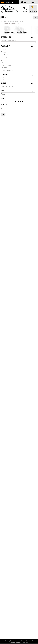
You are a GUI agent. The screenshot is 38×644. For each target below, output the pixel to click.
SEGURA (4, 68)
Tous (4, 77)
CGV (14, 641)
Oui (3, 108)
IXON (3, 63)
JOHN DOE (5, 55)
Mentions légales (7, 641)
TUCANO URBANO (7, 70)
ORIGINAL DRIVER (7, 65)
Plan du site (32, 641)
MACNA (4, 50)
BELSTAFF (5, 57)
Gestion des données (22, 641)
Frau (4, 79)
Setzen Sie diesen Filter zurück (28, 43)
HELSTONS (5, 60)
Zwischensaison (7, 86)
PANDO (4, 52)
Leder (4, 94)
